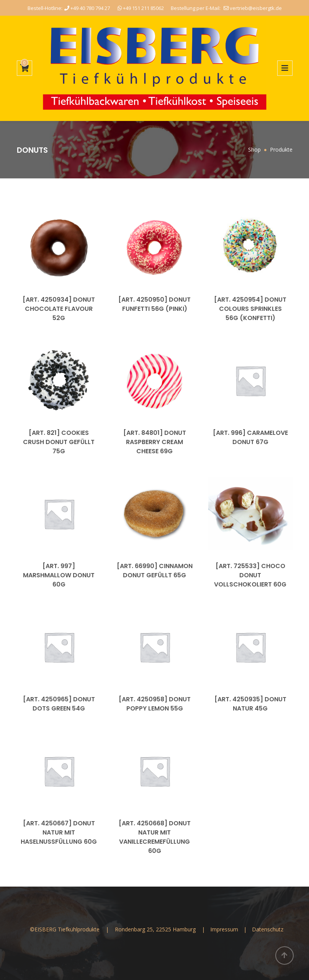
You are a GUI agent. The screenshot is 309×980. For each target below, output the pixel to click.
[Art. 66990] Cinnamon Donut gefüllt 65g (155, 571)
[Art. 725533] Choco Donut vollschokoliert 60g (250, 575)
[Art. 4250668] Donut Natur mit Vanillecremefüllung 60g (155, 837)
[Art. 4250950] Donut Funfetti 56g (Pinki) (154, 304)
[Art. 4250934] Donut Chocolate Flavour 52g (59, 309)
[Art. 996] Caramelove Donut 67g (250, 437)
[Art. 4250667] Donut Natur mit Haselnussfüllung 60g (59, 832)
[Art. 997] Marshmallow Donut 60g (59, 575)
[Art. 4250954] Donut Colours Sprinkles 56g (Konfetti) (250, 309)
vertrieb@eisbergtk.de (253, 8)
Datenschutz (268, 929)
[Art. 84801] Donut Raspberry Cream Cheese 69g (155, 442)
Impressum (225, 929)
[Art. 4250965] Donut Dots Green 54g (59, 704)
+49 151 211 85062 (141, 8)
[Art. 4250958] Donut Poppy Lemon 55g (155, 704)
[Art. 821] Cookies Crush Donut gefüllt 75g (59, 442)
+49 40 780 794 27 (87, 8)
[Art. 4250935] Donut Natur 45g (250, 704)
